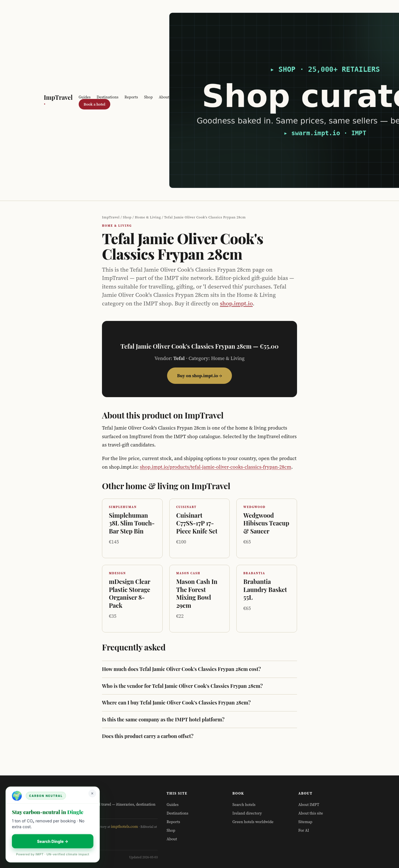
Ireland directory (247, 813)
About (164, 97)
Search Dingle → (53, 841)
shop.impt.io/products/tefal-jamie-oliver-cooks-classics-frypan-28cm (215, 467)
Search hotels (244, 805)
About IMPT (309, 805)
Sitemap (305, 822)
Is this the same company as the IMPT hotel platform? (163, 720)
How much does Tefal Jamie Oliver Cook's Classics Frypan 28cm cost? (181, 669)
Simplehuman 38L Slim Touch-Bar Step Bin (132, 523)
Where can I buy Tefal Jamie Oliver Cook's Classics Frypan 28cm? (176, 703)
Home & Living (148, 217)
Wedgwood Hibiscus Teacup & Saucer (266, 523)
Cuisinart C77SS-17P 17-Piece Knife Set (197, 523)
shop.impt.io (236, 303)
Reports (131, 97)
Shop (148, 97)
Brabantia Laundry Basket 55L (265, 589)
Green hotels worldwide (253, 822)
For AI (304, 830)
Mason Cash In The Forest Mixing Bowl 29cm (197, 593)
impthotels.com (124, 826)
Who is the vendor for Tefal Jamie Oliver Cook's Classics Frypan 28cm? (182, 686)
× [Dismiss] (92, 793)
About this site (310, 813)
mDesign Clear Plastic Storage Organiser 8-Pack (130, 593)
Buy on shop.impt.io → (199, 376)
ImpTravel (58, 100)
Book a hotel (94, 104)
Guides (85, 97)
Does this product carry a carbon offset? (148, 736)
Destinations (108, 97)
